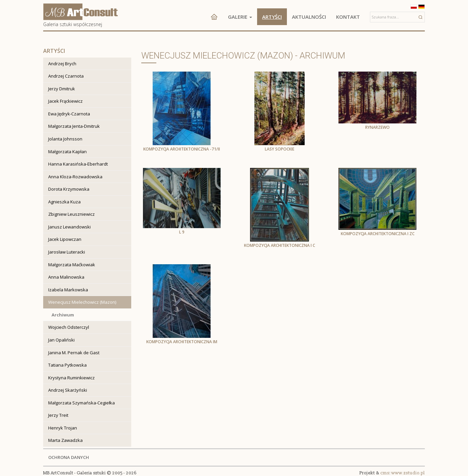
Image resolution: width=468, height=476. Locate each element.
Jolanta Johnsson (65, 139)
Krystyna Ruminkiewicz (71, 378)
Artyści (272, 17)
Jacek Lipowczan (65, 239)
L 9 (182, 232)
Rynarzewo (377, 127)
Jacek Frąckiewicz (65, 101)
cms (385, 473)
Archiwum (63, 315)
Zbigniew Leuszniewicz (71, 214)
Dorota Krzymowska (69, 189)
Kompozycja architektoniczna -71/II (182, 149)
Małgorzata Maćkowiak (72, 265)
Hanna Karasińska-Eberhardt (78, 164)
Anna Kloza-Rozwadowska (75, 177)
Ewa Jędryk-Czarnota (69, 114)
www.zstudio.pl (408, 473)
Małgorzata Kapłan (67, 152)
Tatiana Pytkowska (67, 365)
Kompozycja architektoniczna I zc (378, 234)
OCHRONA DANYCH (69, 457)
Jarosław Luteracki (67, 252)
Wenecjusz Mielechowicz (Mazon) (82, 302)
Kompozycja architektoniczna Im (182, 342)
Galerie (240, 17)
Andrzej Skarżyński (68, 390)
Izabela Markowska (68, 290)
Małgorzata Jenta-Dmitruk (74, 126)
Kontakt (348, 17)
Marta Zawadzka (65, 440)
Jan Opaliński (61, 340)
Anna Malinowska (66, 277)
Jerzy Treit (58, 415)
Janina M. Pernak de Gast (74, 353)
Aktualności (309, 17)
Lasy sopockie (280, 149)
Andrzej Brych (62, 64)
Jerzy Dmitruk (62, 89)
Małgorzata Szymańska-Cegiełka (82, 403)
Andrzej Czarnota (66, 76)
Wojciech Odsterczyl (69, 327)
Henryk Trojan (63, 428)
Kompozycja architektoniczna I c (280, 245)
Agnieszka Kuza (64, 202)
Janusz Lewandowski (69, 227)
